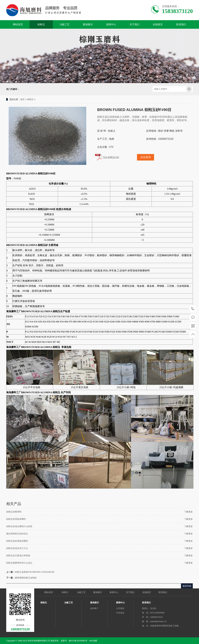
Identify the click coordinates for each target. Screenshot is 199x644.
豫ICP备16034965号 (78, 641)
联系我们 (181, 24)
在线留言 (158, 24)
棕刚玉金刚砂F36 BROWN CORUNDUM (35, 572)
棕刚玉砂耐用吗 (14, 512)
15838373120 (193, 309)
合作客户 (94, 608)
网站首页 (18, 24)
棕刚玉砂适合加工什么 (17, 548)
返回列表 (187, 586)
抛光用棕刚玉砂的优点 (17, 534)
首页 (22, 99)
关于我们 (134, 24)
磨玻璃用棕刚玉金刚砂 (26, 578)
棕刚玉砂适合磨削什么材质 (19, 526)
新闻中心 (111, 24)
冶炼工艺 (65, 24)
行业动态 (120, 613)
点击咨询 (146, 157)
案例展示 (88, 24)
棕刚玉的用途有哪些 (16, 519)
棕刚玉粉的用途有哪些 (17, 541)
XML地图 (93, 641)
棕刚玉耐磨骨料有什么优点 (19, 563)
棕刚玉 (41, 24)
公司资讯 (120, 608)
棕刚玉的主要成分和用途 (18, 556)
